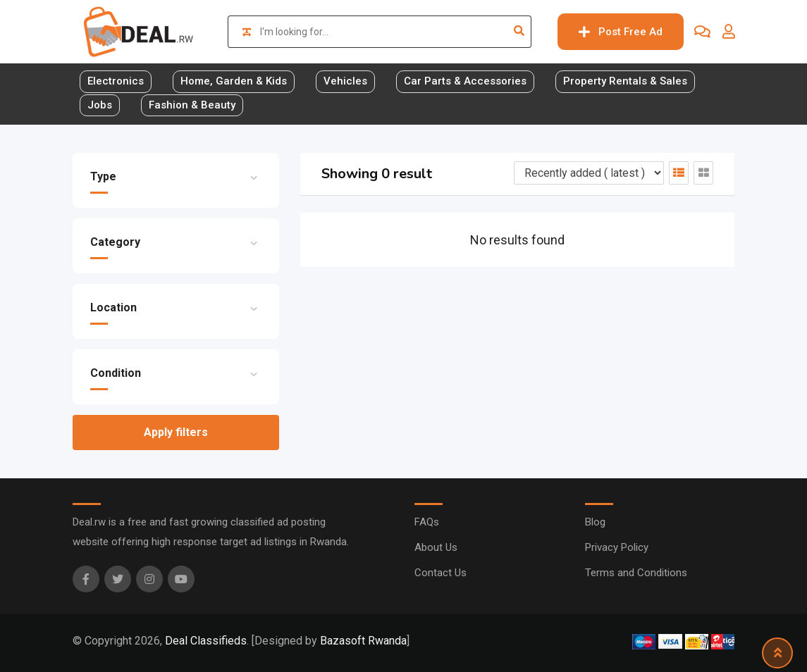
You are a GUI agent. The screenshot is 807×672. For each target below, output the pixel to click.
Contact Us (441, 573)
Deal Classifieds (206, 641)
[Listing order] (589, 173)
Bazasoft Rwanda (363, 641)
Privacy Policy (617, 547)
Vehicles (345, 81)
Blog (595, 522)
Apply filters (176, 432)
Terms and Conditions (636, 573)
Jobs (100, 105)
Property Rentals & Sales (625, 81)
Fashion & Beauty (192, 105)
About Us (436, 547)
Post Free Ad (621, 32)
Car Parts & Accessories (465, 81)
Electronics (116, 81)
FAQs (427, 522)
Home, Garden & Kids (234, 81)
